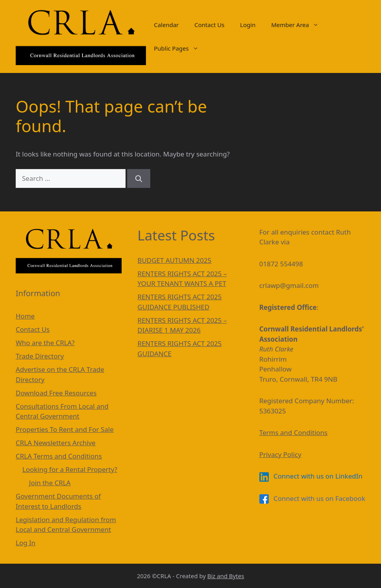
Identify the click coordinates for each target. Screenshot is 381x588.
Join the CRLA (50, 483)
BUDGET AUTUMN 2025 (174, 260)
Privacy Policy (280, 454)
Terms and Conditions (293, 432)
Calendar (166, 25)
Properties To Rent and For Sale (65, 429)
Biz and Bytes (226, 576)
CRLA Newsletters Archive (56, 443)
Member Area (299, 25)
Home (25, 316)
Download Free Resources (56, 393)
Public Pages (180, 48)
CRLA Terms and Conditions (59, 456)
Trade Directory (40, 356)
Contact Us (210, 25)
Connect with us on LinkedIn (311, 476)
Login (248, 25)
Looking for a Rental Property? (70, 469)
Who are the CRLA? (45, 343)
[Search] (139, 178)
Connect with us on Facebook (312, 498)
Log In (26, 543)
